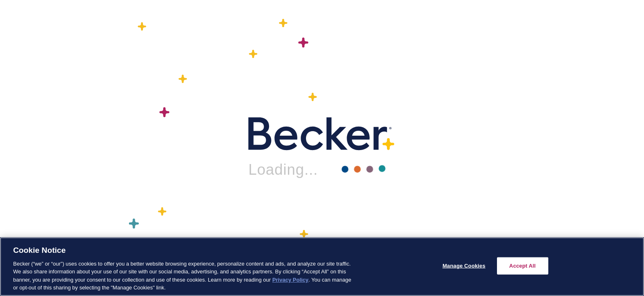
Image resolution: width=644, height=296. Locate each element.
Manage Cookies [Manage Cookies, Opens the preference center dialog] (464, 266)
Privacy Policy (290, 280)
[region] (322, 267)
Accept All (522, 266)
